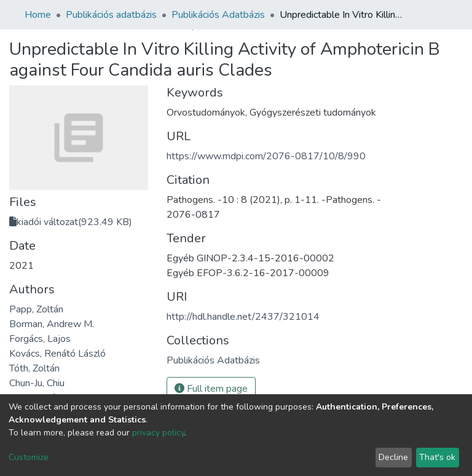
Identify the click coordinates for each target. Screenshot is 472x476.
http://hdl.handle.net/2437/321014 (243, 317)
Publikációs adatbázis (111, 15)
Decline (393, 457)
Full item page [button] (211, 389)
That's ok (437, 457)
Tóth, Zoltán (34, 368)
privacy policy (158, 433)
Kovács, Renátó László (57, 354)
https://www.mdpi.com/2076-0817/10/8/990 (266, 156)
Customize (29, 457)
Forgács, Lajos (40, 339)
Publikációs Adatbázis (218, 15)
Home (38, 15)
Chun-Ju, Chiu (37, 383)
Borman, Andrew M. (52, 324)
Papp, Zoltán (36, 309)
